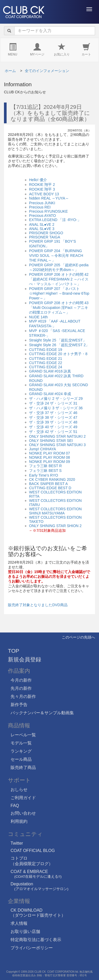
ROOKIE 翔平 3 (42, 189)
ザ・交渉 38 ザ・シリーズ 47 (53, 417)
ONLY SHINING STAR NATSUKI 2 (57, 436)
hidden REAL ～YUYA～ (49, 198)
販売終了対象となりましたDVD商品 (38, 605)
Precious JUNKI (42, 203)
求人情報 (19, 923)
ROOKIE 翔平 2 (42, 185)
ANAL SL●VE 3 (42, 229)
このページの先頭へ (78, 637)
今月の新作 (21, 680)
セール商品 (21, 759)
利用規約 (19, 821)
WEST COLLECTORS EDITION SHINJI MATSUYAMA (55, 511)
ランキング (21, 751)
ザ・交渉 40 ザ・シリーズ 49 (53, 427)
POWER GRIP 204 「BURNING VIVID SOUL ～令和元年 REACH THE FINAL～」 (56, 256)
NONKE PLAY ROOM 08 (49, 457)
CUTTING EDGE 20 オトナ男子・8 (58, 354)
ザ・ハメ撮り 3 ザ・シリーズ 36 (56, 408)
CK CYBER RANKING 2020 (52, 479)
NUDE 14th (38, 317)
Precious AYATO (43, 216)
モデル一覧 (21, 743)
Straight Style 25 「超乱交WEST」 (58, 340)
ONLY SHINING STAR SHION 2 (55, 526)
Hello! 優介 (38, 180)
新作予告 (19, 705)
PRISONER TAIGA (45, 237)
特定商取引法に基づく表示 (36, 940)
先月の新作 (21, 688)
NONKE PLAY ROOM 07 (49, 453)
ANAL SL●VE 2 (42, 224)
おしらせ (19, 790)
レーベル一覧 (23, 735)
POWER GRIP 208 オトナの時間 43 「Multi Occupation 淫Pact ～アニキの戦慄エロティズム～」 (59, 308)
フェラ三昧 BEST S (45, 471)
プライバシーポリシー (32, 948)
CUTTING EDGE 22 (46, 363)
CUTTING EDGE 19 (46, 350)
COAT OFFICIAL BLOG (33, 851)
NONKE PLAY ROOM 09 (49, 462)
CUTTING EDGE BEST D (50, 488)
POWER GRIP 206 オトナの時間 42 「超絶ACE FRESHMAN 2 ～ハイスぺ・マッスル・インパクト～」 (59, 279)
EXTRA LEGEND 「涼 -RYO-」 (55, 220)
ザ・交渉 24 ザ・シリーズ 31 (53, 403)
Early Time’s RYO (44, 475)
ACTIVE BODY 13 (44, 194)
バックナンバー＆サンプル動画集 (42, 713)
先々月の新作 (23, 696)
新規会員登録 (25, 659)
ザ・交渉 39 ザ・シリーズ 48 (53, 422)
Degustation (39, 886)
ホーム (10, 71)
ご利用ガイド (23, 798)
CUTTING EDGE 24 (46, 367)
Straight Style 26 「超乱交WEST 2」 (59, 345)
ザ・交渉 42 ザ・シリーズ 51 (53, 432)
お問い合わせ (23, 813)
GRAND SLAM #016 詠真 (50, 371)
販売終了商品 (23, 767)
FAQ (15, 806)
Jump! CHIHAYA (43, 449)
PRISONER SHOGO (46, 233)
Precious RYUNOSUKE (48, 211)
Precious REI (40, 207)
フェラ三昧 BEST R (45, 466)
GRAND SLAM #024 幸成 (50, 394)
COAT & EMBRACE (36, 874)
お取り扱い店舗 (25, 931)
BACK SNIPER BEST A (48, 484)
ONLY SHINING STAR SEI (51, 441)
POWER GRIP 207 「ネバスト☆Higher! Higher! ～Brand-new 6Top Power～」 (59, 293)
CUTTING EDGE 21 (46, 359)
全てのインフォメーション (47, 71)
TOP (14, 651)
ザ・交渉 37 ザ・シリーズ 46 (53, 413)
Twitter (17, 843)
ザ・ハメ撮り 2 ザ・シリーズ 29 (56, 399)
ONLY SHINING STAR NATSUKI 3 (57, 445)
